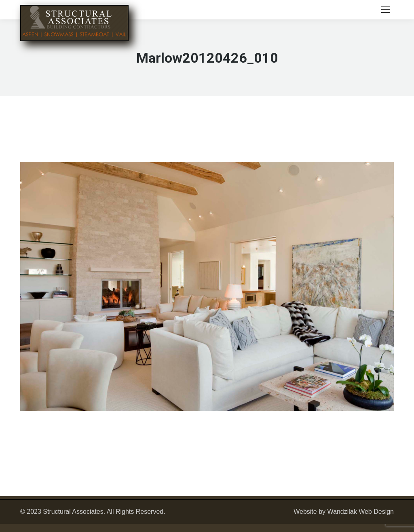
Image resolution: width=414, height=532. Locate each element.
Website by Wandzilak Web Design (344, 512)
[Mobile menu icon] (386, 10)
